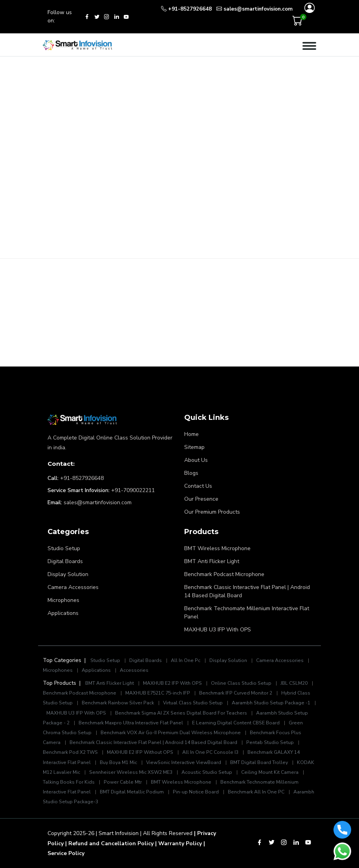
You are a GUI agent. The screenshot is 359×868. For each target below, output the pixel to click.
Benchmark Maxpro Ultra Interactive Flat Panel (131, 723)
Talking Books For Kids (69, 782)
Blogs (191, 473)
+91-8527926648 (82, 478)
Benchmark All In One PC (256, 792)
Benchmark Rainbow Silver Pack (118, 703)
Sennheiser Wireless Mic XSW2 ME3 (131, 772)
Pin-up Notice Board (196, 792)
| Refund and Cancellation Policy (109, 843)
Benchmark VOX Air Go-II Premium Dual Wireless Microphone (171, 733)
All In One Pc (186, 660)
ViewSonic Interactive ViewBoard (184, 762)
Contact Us (198, 486)
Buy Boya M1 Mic (118, 762)
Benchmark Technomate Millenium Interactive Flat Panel (247, 613)
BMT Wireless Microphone (217, 548)
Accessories (134, 670)
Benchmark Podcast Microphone (224, 574)
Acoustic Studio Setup (207, 772)
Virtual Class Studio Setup (193, 703)
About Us (196, 460)
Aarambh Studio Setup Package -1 (271, 703)
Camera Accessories (73, 587)
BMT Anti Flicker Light (212, 561)
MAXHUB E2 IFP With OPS (172, 683)
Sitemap (194, 447)
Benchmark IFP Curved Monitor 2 (236, 693)
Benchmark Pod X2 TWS (70, 752)
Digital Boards (65, 561)
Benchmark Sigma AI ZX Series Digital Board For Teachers (181, 713)
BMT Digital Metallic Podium (132, 792)
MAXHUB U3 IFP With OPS (218, 630)
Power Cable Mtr (123, 782)
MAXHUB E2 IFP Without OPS (140, 752)
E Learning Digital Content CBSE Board (236, 723)
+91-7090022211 (133, 490)
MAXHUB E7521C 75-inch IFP (158, 693)
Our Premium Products (212, 512)
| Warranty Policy (179, 843)
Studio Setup (64, 548)
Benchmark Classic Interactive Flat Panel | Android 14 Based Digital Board (247, 591)
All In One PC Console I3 (210, 752)
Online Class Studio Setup (241, 683)
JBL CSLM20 (294, 683)
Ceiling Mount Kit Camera (270, 772)
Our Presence (201, 499)
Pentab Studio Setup (270, 742)
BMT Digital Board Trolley (259, 762)
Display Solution (68, 574)
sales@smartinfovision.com (98, 502)
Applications (63, 613)
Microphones (63, 600)
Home (191, 434)
